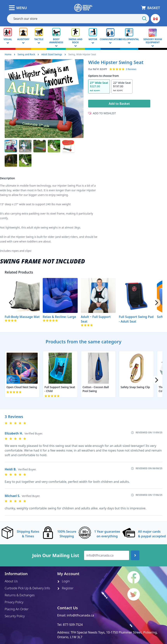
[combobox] (78, 19)
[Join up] (135, 555)
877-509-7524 (73, 625)
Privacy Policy (14, 602)
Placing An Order (17, 609)
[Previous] (11, 303)
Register (65, 588)
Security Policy (15, 616)
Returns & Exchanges (20, 595)
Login (64, 581)
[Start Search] (144, 19)
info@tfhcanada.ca (80, 615)
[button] (155, 19)
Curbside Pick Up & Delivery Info (27, 588)
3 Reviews (131, 69)
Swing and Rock (26, 54)
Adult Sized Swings (52, 54)
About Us (11, 581)
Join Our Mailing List (56, 555)
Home (8, 54)
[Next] (156, 303)
